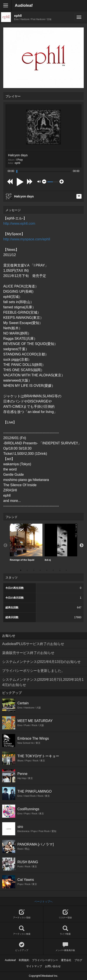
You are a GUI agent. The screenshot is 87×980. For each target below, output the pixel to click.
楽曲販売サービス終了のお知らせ (28, 653)
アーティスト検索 (22, 930)
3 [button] (34, 570)
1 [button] (21, 570)
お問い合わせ (53, 966)
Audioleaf (24, 5)
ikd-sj (61, 542)
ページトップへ (43, 902)
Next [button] (82, 545)
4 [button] (40, 570)
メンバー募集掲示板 (65, 947)
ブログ (78, 960)
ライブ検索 (65, 930)
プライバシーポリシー (45, 960)
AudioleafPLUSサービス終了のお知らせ (33, 644)
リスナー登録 (65, 914)
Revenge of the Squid (26, 542)
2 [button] (27, 570)
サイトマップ (34, 966)
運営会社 (66, 960)
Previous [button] (5, 545)
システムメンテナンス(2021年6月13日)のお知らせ (41, 662)
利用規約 (24, 960)
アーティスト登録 (22, 914)
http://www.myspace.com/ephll (27, 239)
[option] (26, 543)
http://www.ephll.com (19, 223)
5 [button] (47, 570)
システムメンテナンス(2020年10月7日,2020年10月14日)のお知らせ (43, 682)
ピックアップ (22, 947)
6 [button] (53, 570)
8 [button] (66, 570)
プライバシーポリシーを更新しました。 (33, 671)
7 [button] (60, 570)
